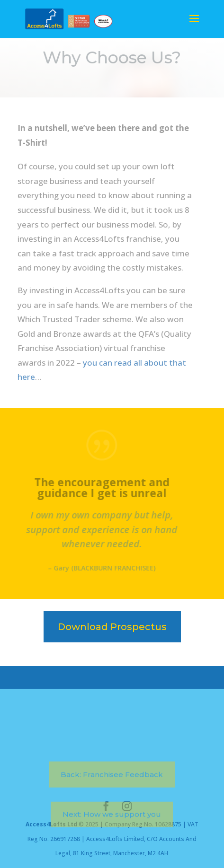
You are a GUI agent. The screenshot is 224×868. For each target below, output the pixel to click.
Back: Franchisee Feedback (112, 792)
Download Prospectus (112, 627)
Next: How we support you (112, 832)
